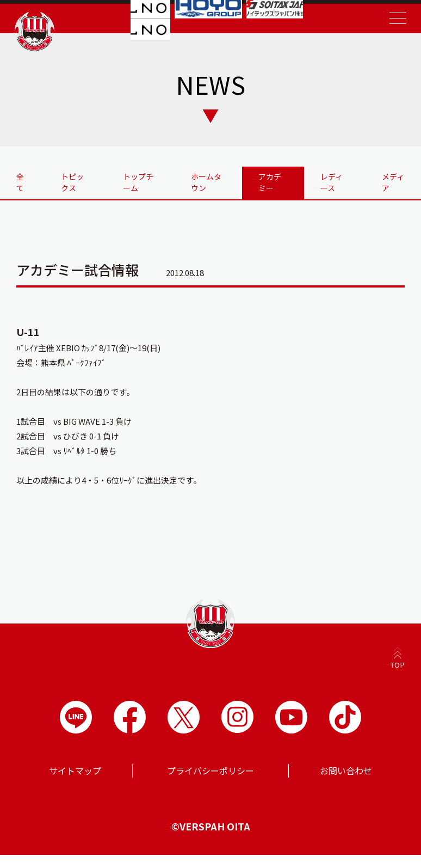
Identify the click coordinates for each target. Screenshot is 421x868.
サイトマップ (75, 784)
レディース (331, 187)
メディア (392, 182)
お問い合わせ (346, 784)
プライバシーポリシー (210, 784)
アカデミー (269, 187)
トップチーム (142, 182)
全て (24, 182)
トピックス (77, 187)
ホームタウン (208, 182)
